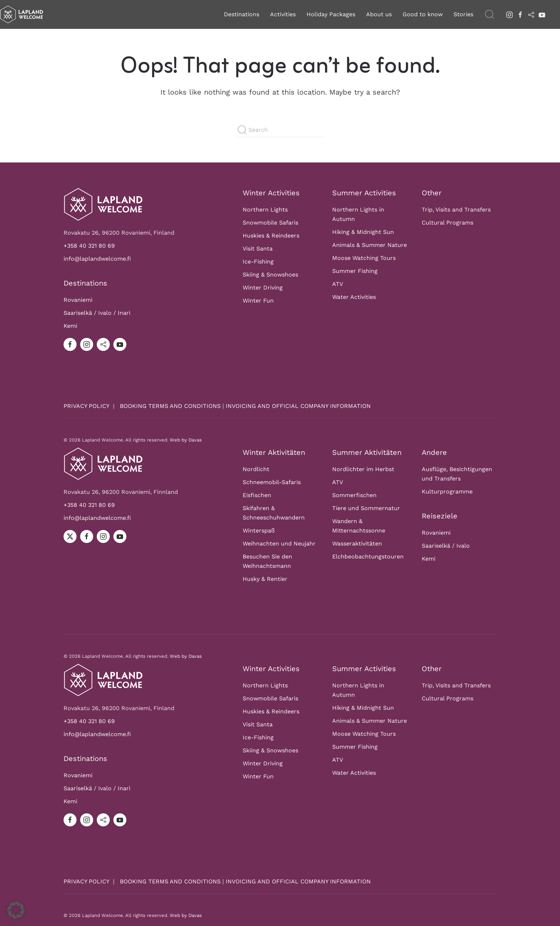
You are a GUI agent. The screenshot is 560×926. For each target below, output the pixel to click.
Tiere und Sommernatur (366, 501)
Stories (463, 14)
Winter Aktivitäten (274, 445)
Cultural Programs (448, 223)
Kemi (70, 326)
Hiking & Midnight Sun (363, 232)
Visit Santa (258, 249)
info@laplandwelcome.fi (97, 259)
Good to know (423, 14)
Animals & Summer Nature (370, 245)
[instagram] (509, 14)
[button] (490, 14)
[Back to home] (22, 14)
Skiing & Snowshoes (270, 275)
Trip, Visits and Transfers (456, 210)
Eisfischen (257, 488)
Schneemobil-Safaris (272, 475)
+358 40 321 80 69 (89, 246)
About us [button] (379, 14)
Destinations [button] (242, 14)
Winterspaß (259, 523)
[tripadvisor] (531, 14)
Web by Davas (186, 436)
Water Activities (354, 297)
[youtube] (542, 14)
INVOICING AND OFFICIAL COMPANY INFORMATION (298, 406)
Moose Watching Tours (364, 258)
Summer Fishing (355, 271)
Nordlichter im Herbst (363, 462)
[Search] (280, 130)
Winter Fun (258, 301)
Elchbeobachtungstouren (368, 549)
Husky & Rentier (265, 572)
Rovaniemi (78, 300)
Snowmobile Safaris (270, 223)
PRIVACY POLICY (87, 406)
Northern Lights (265, 210)
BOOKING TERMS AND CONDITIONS (170, 406)
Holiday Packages (331, 14)
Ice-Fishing (258, 262)
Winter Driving (263, 288)
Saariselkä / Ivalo (446, 538)
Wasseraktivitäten (357, 536)
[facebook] (520, 14)
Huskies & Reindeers (271, 236)
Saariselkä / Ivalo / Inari (97, 313)
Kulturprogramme (447, 484)
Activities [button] (283, 14)
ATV (338, 284)
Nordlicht (256, 462)
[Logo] (103, 204)
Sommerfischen (354, 488)
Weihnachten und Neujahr (279, 536)
